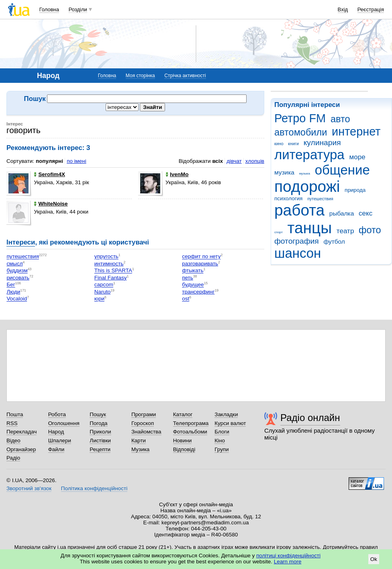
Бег (11, 285)
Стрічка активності (185, 76)
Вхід (343, 9)
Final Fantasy (111, 278)
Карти (139, 441)
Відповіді (184, 449)
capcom (104, 285)
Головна (49, 9)
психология (288, 198)
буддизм (17, 271)
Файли (56, 449)
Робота (57, 414)
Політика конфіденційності (94, 488)
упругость (106, 257)
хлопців (255, 161)
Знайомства (146, 432)
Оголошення (64, 423)
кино (279, 144)
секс (365, 213)
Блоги (222, 432)
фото (370, 230)
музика (284, 172)
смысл (14, 264)
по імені (77, 161)
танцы (310, 228)
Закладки (226, 414)
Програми (144, 414)
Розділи (78, 9)
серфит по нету (201, 257)
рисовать (18, 278)
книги (293, 144)
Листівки (100, 441)
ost (186, 299)
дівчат (234, 161)
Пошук (98, 414)
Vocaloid (17, 299)
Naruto (102, 292)
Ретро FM (300, 118)
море (357, 157)
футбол (334, 241)
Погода (98, 423)
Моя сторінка (140, 76)
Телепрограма (191, 423)
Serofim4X (49, 174)
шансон (298, 253)
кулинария (322, 143)
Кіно (220, 441)
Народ (56, 432)
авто (340, 119)
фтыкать (193, 271)
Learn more (288, 562)
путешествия (320, 199)
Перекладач (21, 432)
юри (99, 299)
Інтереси (21, 242)
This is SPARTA (113, 271)
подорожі (307, 186)
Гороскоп (143, 423)
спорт (279, 232)
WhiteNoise (51, 204)
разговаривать (200, 264)
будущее (193, 285)
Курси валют (230, 423)
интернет (356, 131)
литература (309, 155)
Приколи (100, 432)
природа (355, 190)
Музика (140, 449)
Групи (222, 449)
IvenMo (177, 174)
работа (299, 210)
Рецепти (100, 449)
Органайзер (21, 449)
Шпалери (60, 441)
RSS (12, 423)
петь (187, 278)
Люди (13, 292)
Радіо (13, 458)
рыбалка (342, 213)
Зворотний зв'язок (29, 488)
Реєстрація (371, 9)
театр (345, 231)
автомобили (301, 132)
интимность (109, 264)
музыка (305, 174)
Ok (374, 559)
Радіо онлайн (310, 418)
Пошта (15, 414)
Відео (13, 441)
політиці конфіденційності (288, 556)
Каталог (183, 414)
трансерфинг (198, 292)
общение (342, 170)
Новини (183, 441)
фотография (297, 241)
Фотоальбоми (190, 432)
